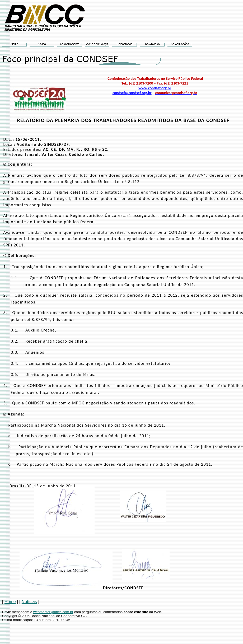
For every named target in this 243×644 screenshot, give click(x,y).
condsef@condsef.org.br (132, 93)
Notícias (29, 602)
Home (10, 602)
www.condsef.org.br (155, 88)
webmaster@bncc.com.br (53, 612)
